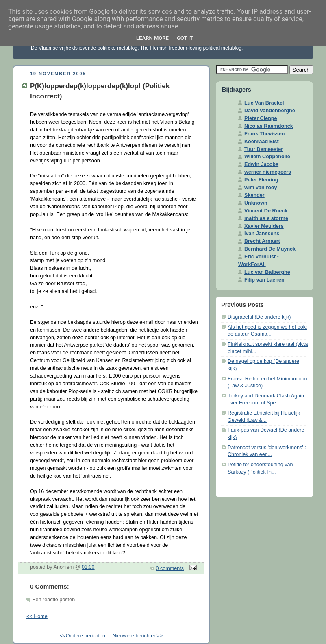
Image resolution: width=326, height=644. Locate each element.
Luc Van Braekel (264, 103)
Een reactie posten (53, 600)
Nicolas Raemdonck (269, 126)
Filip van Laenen (264, 280)
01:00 (88, 567)
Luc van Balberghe (267, 272)
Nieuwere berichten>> (138, 636)
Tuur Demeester (264, 149)
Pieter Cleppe (261, 118)
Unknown (256, 203)
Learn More (152, 38)
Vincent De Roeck (266, 211)
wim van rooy (261, 188)
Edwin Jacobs (261, 164)
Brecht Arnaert (262, 241)
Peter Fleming (261, 180)
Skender (254, 195)
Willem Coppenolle (267, 157)
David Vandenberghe (270, 111)
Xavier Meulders (264, 226)
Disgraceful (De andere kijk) (259, 317)
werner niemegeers (268, 172)
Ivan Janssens (262, 234)
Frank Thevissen (265, 134)
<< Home (37, 616)
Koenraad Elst (262, 142)
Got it (185, 38)
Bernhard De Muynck (270, 249)
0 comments (170, 568)
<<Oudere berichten (83, 636)
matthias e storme (266, 218)
